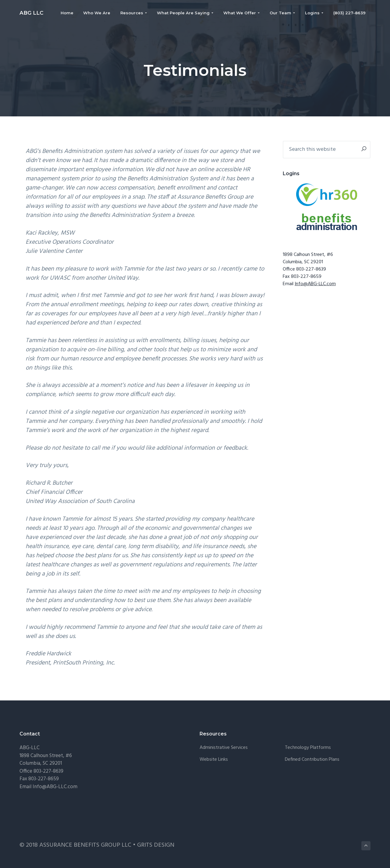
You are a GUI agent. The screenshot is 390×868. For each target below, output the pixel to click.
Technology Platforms (308, 748)
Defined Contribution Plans (312, 760)
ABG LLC (31, 13)
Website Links (214, 760)
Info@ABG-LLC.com (315, 284)
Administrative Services (224, 748)
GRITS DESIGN (156, 845)
